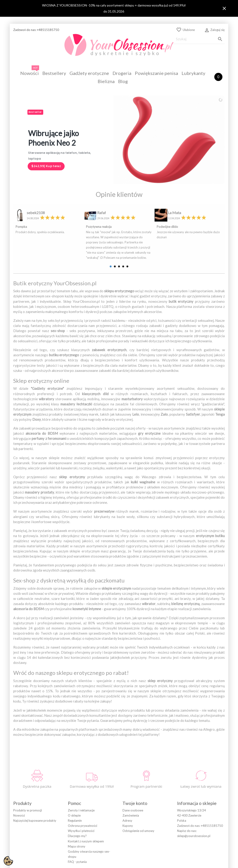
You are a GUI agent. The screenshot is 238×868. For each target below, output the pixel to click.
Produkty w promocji (28, 784)
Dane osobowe (133, 784)
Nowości (19, 790)
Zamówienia (131, 790)
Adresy (127, 795)
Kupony (128, 800)
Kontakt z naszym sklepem (86, 815)
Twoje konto (135, 777)
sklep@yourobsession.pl (194, 810)
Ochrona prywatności (83, 800)
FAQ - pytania (77, 836)
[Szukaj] (199, 39)
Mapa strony (77, 821)
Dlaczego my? (77, 810)
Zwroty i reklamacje (81, 784)
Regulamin (75, 795)
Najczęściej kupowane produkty (35, 795)
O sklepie (74, 790)
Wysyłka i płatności (81, 805)
